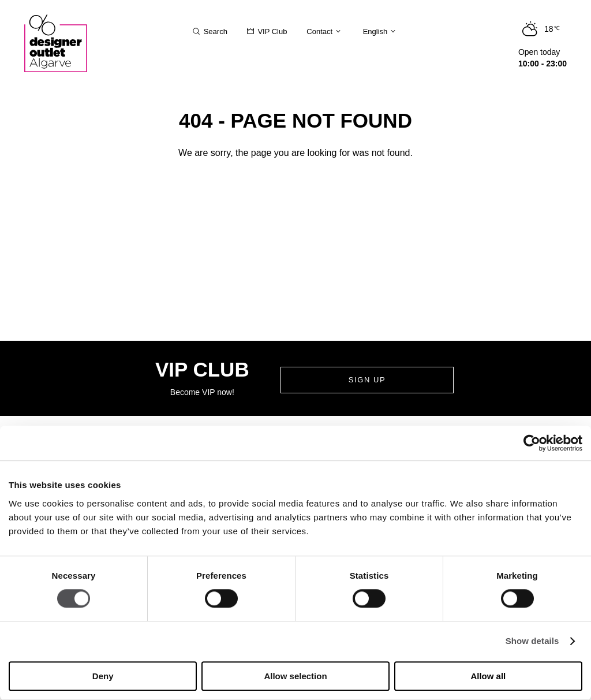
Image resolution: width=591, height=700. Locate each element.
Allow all (488, 676)
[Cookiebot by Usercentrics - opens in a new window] (532, 443)
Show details (532, 641)
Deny (103, 676)
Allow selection (295, 676)
